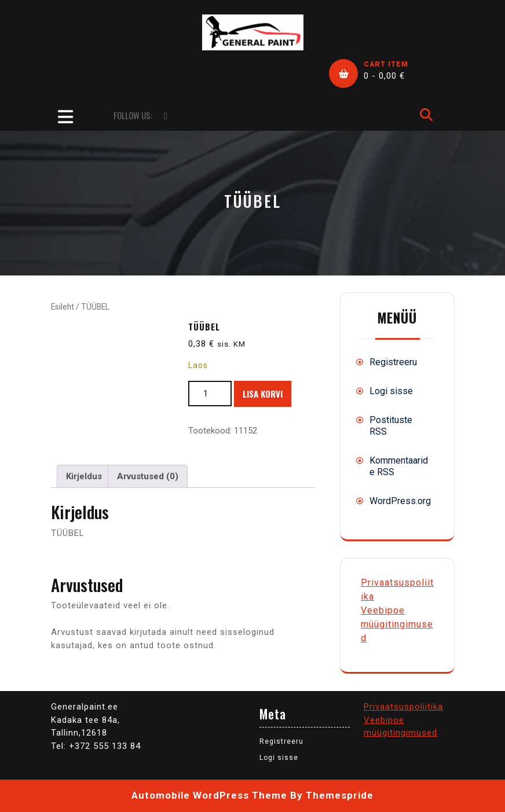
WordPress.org (400, 501)
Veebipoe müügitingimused (397, 624)
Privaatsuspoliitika (403, 707)
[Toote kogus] (210, 394)
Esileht (63, 307)
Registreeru (393, 362)
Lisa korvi (263, 394)
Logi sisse (391, 391)
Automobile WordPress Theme (209, 795)
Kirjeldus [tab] (84, 476)
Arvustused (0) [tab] (148, 476)
